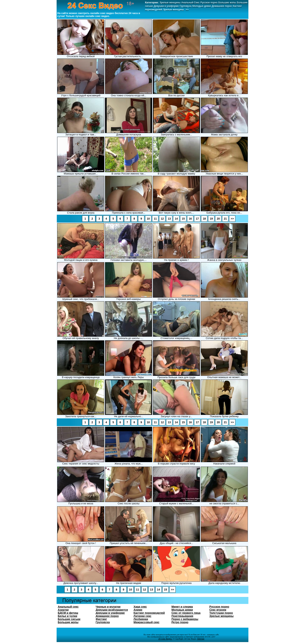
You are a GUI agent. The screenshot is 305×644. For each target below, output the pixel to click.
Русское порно (219, 607)
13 (169, 219)
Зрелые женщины (221, 616)
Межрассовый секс (147, 622)
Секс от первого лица (186, 613)
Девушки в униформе (110, 613)
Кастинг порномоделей (149, 613)
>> (232, 219)
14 (176, 219)
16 (190, 219)
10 (148, 219)
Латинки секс (143, 616)
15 (183, 219)
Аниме (138, 610)
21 (225, 219)
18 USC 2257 (210, 637)
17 (197, 219)
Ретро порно (180, 622)
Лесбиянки (141, 619)
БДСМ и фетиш (68, 613)
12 (162, 219)
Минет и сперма (182, 607)
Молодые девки (182, 610)
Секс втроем (218, 610)
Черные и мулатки (108, 607)
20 (218, 219)
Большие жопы (68, 622)
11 (155, 219)
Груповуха (103, 622)
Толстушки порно (221, 613)
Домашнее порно (107, 616)
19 (211, 219)
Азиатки (63, 610)
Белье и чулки (67, 616)
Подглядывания (182, 616)
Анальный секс (68, 607)
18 (204, 219)
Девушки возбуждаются (112, 610)
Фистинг (101, 619)
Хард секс (140, 607)
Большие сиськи (69, 619)
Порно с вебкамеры (185, 619)
